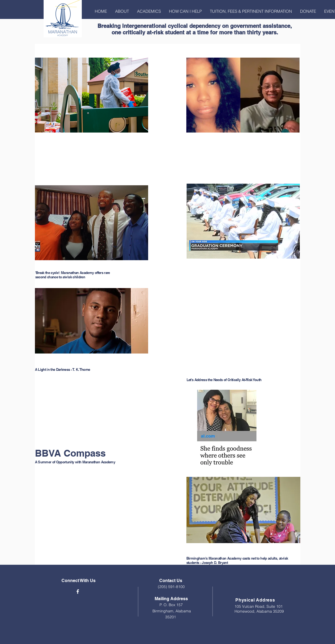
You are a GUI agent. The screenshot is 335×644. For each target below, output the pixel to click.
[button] (122, 11)
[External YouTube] (93, 412)
